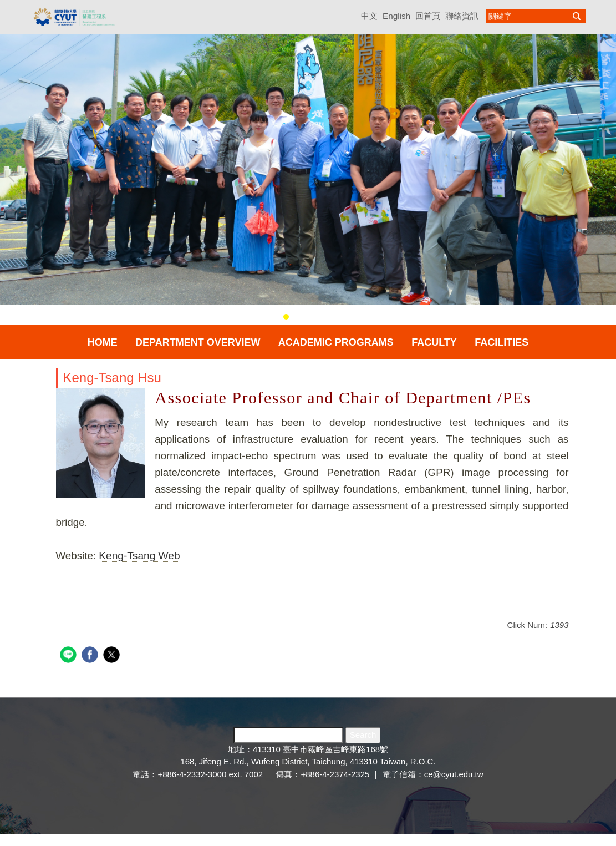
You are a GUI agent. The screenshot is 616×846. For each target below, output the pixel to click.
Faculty (434, 342)
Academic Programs (336, 342)
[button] (14, 176)
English (396, 16)
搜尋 (577, 16)
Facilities (502, 342)
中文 (369, 16)
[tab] (286, 317)
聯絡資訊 (462, 16)
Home (103, 342)
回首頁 (428, 16)
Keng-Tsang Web (139, 556)
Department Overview (198, 342)
